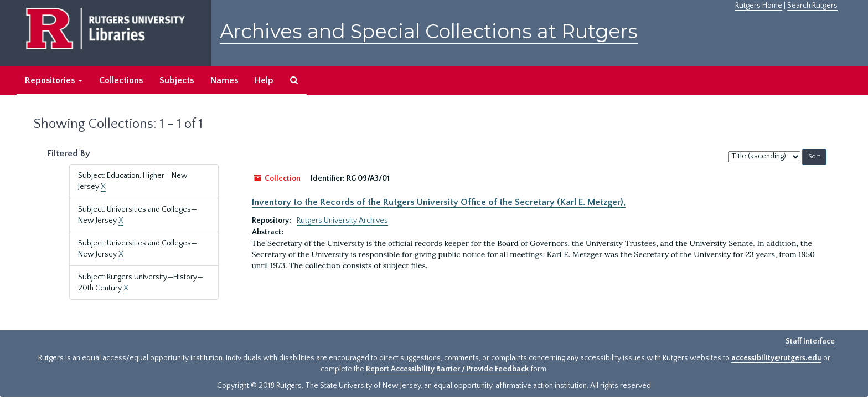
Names (224, 80)
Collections (121, 80)
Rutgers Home (759, 6)
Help (264, 80)
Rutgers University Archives (342, 221)
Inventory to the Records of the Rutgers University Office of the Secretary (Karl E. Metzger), (439, 202)
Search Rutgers (812, 6)
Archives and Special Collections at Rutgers (429, 31)
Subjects (177, 80)
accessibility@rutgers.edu (776, 358)
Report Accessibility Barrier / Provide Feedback (447, 369)
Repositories (54, 80)
